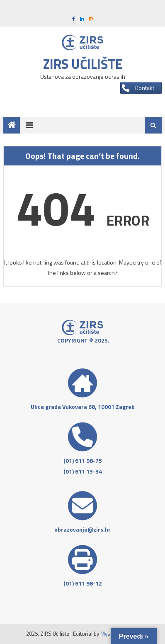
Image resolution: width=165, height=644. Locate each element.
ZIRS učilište (83, 64)
